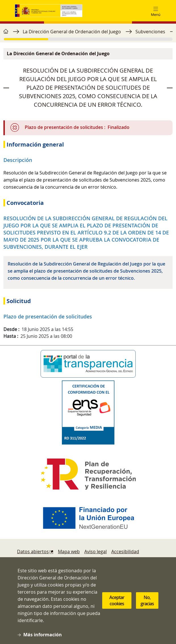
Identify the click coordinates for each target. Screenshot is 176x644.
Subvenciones (150, 32)
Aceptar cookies (117, 608)
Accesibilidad (125, 552)
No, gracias (147, 608)
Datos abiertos (33, 552)
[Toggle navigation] (156, 11)
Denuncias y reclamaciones (90, 563)
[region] (88, 34)
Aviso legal (96, 552)
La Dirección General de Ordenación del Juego (72, 32)
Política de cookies (37, 563)
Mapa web (69, 552)
